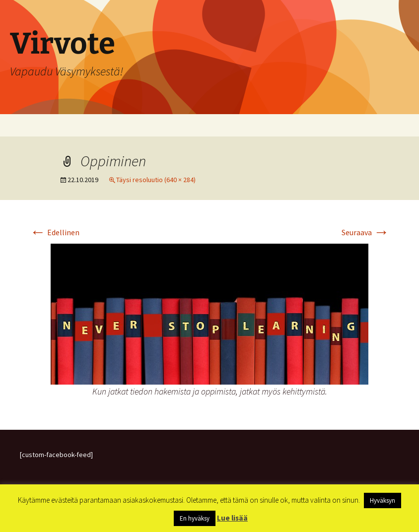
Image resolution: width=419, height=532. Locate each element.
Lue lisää (232, 518)
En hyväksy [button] (195, 518)
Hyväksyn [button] (383, 500)
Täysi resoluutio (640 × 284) (156, 180)
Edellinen (55, 232)
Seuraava (365, 232)
